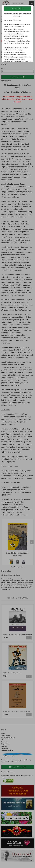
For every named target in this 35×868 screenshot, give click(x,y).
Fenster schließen (17, 8)
